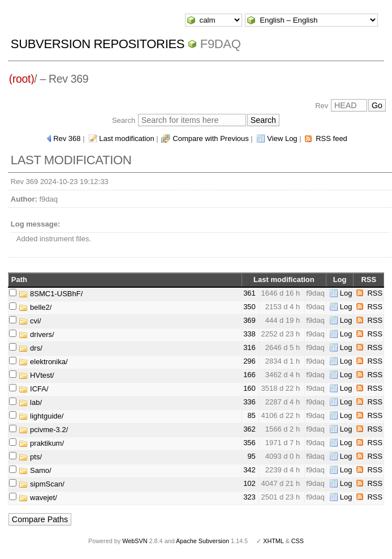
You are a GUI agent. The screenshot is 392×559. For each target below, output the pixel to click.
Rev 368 (67, 138)
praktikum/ (41, 443)
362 (249, 429)
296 (249, 361)
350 (249, 307)
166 (249, 375)
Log (346, 293)
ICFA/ (33, 389)
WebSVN (135, 541)
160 (249, 388)
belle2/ (35, 307)
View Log (282, 138)
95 (251, 456)
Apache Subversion (203, 541)
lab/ (30, 402)
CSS (298, 541)
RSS (375, 293)
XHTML (273, 541)
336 (249, 402)
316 (249, 347)
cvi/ (30, 321)
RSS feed (331, 138)
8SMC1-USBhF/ (51, 294)
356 (249, 443)
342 (249, 470)
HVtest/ (36, 375)
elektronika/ (43, 362)
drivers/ (36, 334)
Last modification (127, 138)
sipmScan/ (41, 484)
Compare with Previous (210, 138)
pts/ (30, 457)
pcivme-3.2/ (43, 430)
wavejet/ (38, 498)
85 (251, 415)
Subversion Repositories (98, 44)
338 (249, 334)
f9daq (221, 44)
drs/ (30, 348)
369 (249, 320)
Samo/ (35, 470)
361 (249, 293)
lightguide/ (41, 416)
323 (249, 497)
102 (249, 483)
